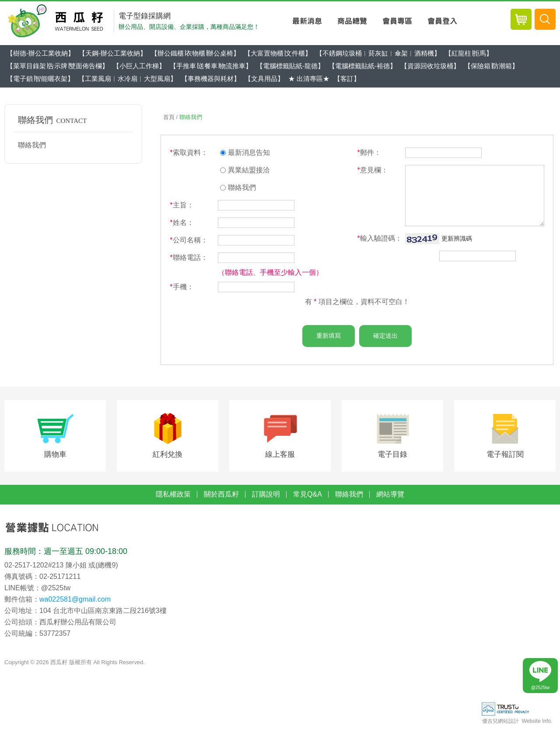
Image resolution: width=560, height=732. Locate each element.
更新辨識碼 (457, 238)
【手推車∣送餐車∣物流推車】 (211, 66)
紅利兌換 (168, 457)
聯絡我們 (32, 145)
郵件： (369, 152)
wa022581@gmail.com (75, 603)
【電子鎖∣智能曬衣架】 (40, 79)
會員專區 (397, 21)
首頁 (169, 117)
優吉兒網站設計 (500, 725)
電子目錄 (392, 457)
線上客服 (280, 457)
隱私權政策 (173, 499)
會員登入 (442, 21)
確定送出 (385, 336)
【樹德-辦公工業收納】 (40, 53)
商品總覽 (352, 21)
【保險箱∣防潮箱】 (491, 66)
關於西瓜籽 (221, 499)
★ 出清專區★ (309, 79)
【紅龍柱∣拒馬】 (469, 53)
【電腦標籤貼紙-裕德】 (362, 66)
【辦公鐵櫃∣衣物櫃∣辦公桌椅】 (195, 53)
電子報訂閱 (505, 457)
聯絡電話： (189, 257)
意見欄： (372, 170)
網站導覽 (390, 499)
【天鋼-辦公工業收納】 (113, 53)
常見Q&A (308, 499)
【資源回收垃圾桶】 (430, 66)
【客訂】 (347, 79)
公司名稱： (189, 240)
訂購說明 (266, 499)
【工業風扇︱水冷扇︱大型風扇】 (128, 79)
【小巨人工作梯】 (139, 66)
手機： (182, 287)
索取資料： (189, 152)
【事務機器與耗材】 (211, 79)
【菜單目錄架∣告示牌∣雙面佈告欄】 (58, 66)
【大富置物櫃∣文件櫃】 (278, 53)
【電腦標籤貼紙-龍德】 (290, 66)
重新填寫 (329, 336)
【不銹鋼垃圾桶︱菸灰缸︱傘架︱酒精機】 (378, 53)
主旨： (182, 205)
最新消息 (307, 21)
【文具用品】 (264, 79)
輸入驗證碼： (379, 238)
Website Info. (537, 725)
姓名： (182, 222)
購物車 (55, 457)
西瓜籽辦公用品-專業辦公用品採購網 (58, 21)
